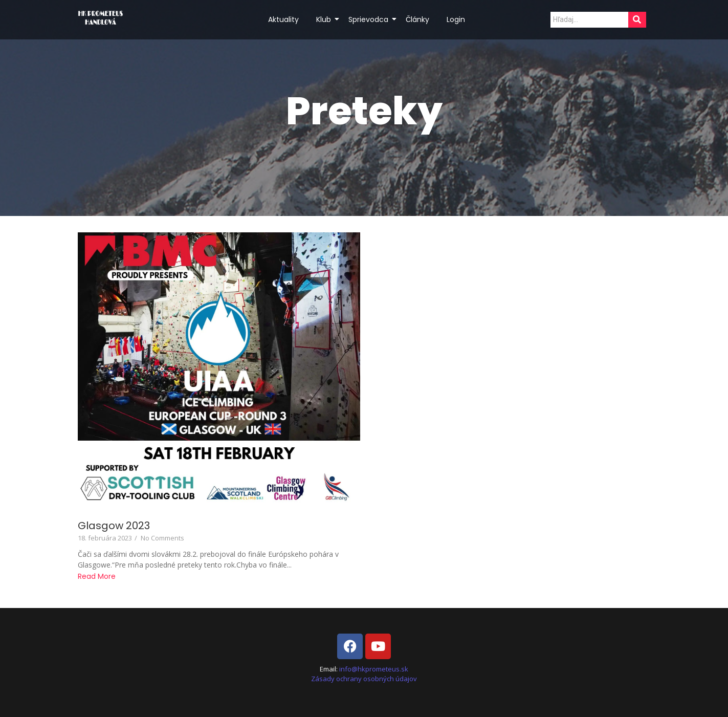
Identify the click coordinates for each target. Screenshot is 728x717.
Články (417, 19)
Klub (325, 19)
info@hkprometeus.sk (374, 669)
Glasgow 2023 (114, 526)
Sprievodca (370, 19)
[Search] (589, 20)
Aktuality (283, 19)
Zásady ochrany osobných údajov (364, 679)
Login (456, 19)
